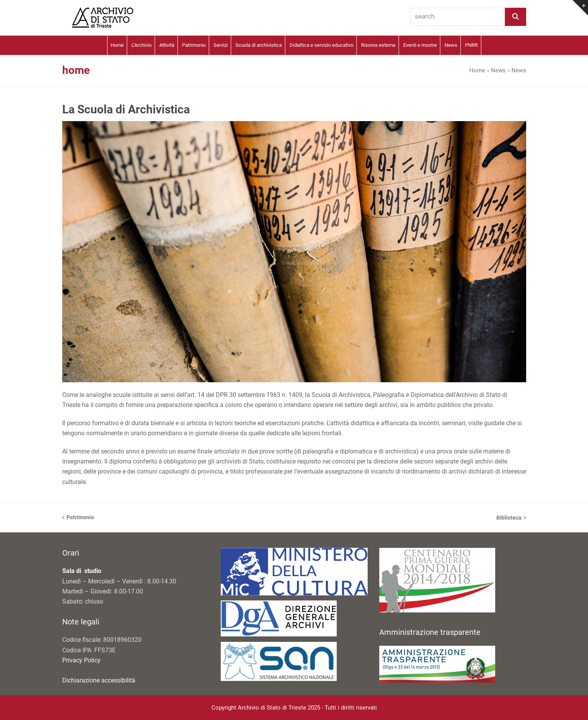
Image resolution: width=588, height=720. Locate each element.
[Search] (515, 17)
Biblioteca (511, 518)
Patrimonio (78, 518)
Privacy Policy (81, 660)
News (498, 70)
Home (477, 70)
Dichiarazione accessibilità (99, 680)
